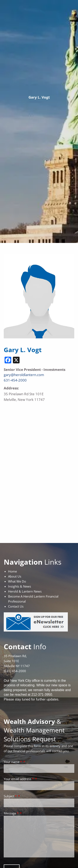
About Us (15, 576)
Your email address (19, 779)
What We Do (17, 581)
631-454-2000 (15, 380)
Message (12, 813)
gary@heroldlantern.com (24, 375)
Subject (11, 796)
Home (12, 571)
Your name (13, 762)
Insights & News (20, 586)
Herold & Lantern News (25, 591)
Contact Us (16, 606)
